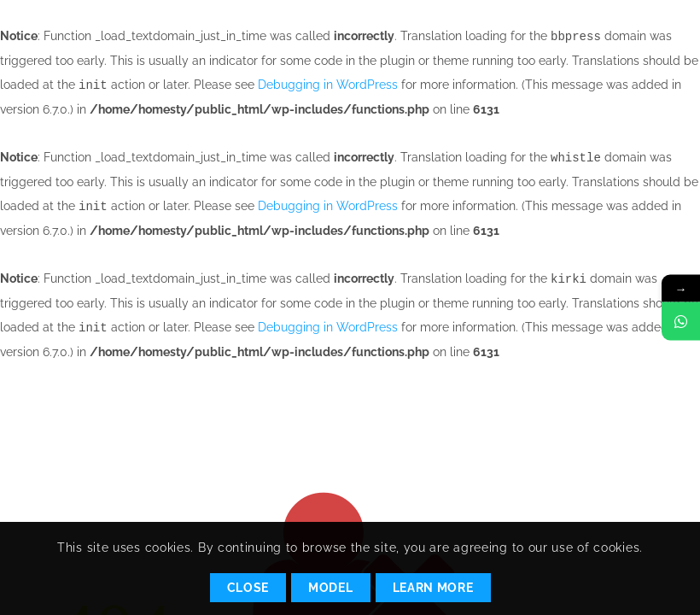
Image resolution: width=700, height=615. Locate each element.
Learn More (433, 588)
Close (248, 588)
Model (331, 588)
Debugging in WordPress (328, 84)
